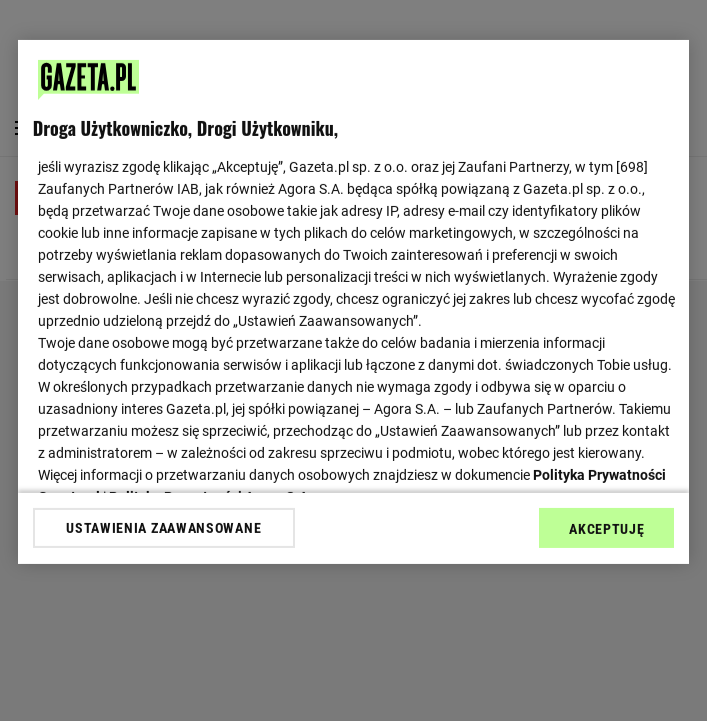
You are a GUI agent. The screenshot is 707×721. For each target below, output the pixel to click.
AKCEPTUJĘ (606, 529)
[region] (354, 302)
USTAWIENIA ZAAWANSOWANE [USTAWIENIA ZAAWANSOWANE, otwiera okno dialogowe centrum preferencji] (163, 528)
